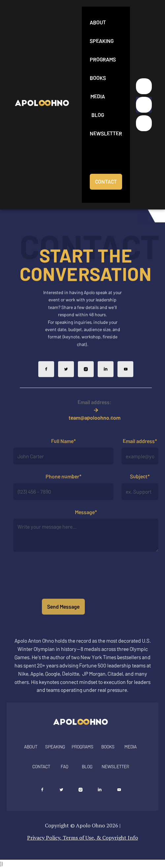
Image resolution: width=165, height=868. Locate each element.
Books (98, 78)
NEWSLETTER (115, 766)
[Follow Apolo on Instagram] (86, 378)
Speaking (102, 41)
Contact (41, 766)
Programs (103, 59)
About (98, 22)
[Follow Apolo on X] (66, 378)
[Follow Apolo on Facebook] (46, 378)
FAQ (65, 766)
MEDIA (131, 747)
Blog (98, 115)
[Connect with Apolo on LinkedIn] (100, 790)
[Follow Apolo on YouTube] (125, 378)
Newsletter (106, 133)
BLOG (87, 766)
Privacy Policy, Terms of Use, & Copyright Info (82, 838)
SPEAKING (55, 747)
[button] (144, 105)
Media (98, 96)
